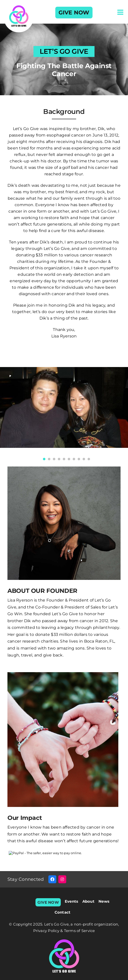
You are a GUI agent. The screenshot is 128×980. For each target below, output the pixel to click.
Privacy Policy (47, 931)
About (88, 901)
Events (71, 901)
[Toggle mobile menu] (121, 12)
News (104, 901)
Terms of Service (80, 931)
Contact (63, 912)
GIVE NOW (74, 13)
